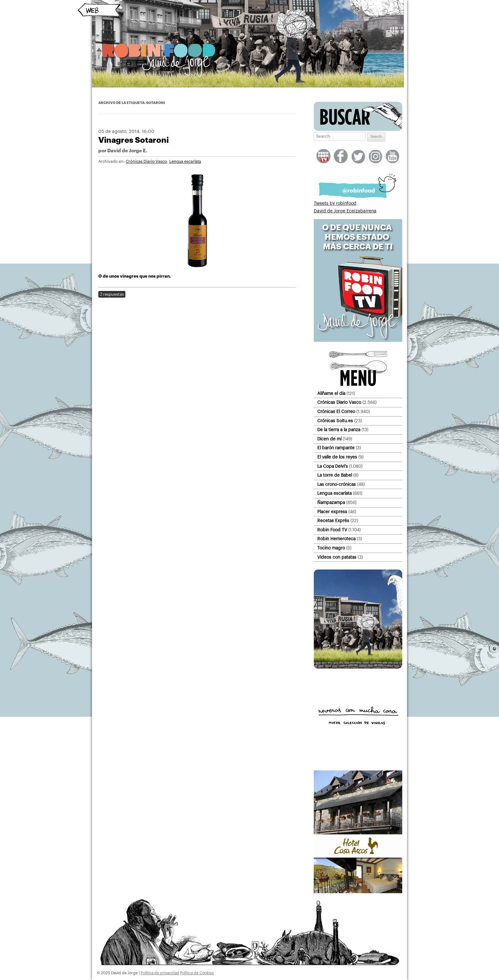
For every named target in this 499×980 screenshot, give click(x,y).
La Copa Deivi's (333, 466)
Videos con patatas (337, 557)
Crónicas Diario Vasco (146, 162)
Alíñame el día (331, 393)
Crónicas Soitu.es (335, 421)
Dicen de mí (329, 439)
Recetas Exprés (333, 521)
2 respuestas (112, 294)
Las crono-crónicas (337, 484)
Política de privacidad (160, 973)
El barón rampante (336, 448)
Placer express (332, 512)
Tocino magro (331, 548)
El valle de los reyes (337, 457)
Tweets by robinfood (335, 204)
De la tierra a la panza (339, 430)
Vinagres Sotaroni (134, 140)
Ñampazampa (331, 503)
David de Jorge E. (127, 151)
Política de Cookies (197, 973)
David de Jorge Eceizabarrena (345, 211)
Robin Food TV (332, 530)
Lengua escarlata (185, 162)
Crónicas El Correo (336, 412)
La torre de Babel (335, 475)
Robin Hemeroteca (336, 539)
